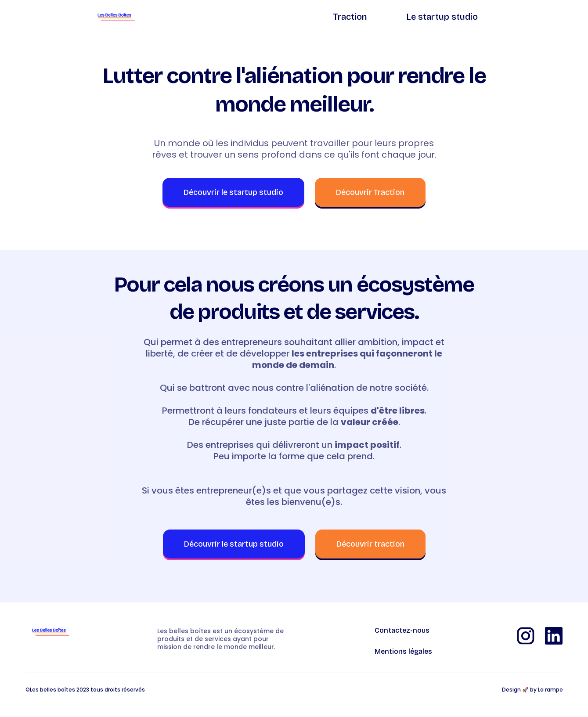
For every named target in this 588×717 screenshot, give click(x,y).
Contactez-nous (402, 631)
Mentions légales (403, 652)
